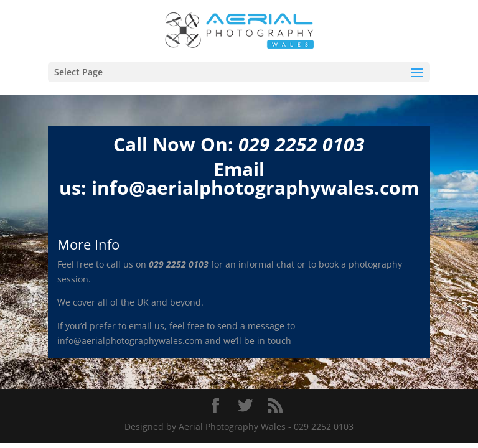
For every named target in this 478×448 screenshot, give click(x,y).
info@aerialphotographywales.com (255, 188)
